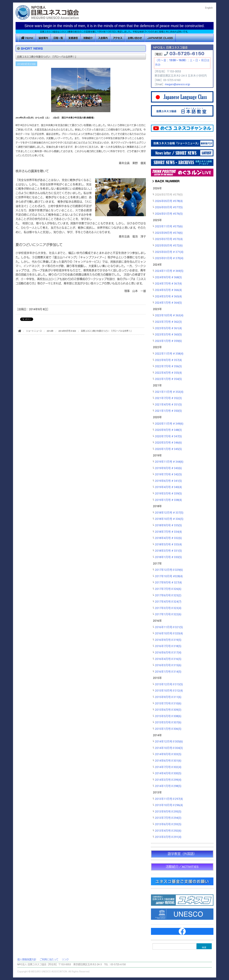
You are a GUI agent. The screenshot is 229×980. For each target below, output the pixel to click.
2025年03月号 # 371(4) (169, 252)
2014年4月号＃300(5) (168, 773)
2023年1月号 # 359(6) (168, 341)
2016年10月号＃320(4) (169, 634)
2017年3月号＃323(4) (168, 608)
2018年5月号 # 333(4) (168, 545)
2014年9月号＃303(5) (168, 754)
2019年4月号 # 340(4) (168, 487)
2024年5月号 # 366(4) (168, 290)
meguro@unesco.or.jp (177, 84)
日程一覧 (58, 38)
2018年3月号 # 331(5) (168, 551)
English (209, 8)
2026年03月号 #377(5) (169, 207)
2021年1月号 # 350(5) (168, 411)
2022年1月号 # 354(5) (168, 379)
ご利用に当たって (49, 960)
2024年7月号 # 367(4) (168, 284)
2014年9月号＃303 (26, 64)
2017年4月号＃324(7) (168, 602)
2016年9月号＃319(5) (168, 640)
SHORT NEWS (32, 48)
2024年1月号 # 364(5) (168, 303)
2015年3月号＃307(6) (168, 723)
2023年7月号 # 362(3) (168, 322)
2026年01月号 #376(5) (169, 214)
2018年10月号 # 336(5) (169, 519)
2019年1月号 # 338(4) (168, 500)
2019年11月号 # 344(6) (169, 462)
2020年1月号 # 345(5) (168, 449)
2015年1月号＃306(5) (168, 729)
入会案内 (103, 38)
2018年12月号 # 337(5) (169, 513)
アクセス (118, 38)
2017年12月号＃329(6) (169, 570)
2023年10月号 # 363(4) (169, 316)
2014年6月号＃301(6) (168, 761)
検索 (204, 947)
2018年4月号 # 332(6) (168, 538)
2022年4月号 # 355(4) (168, 373)
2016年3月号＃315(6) (168, 665)
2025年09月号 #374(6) (169, 233)
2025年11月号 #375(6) (169, 227)
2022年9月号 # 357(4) (168, 360)
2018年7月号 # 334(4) (168, 532)
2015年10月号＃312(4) (169, 691)
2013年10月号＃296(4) (169, 805)
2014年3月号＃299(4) (168, 780)
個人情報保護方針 (27, 960)
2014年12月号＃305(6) (169, 742)
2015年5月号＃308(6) (168, 716)
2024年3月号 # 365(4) (168, 297)
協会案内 (43, 38)
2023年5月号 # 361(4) (168, 328)
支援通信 (73, 38)
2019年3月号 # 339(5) (168, 494)
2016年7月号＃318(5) (168, 646)
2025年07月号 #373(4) (169, 239)
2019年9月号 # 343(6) (168, 468)
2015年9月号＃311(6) (168, 697)
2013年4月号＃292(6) (168, 831)
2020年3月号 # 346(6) (168, 443)
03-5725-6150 (187, 53)
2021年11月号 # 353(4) (169, 392)
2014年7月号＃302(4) (168, 767)
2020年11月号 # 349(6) (169, 424)
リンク (65, 960)
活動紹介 (88, 38)
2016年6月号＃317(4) (168, 653)
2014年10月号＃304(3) (169, 748)
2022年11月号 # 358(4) (169, 354)
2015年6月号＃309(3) (168, 710)
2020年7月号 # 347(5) (168, 436)
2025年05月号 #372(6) (169, 246)
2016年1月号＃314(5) (168, 672)
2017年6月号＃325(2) (168, 595)
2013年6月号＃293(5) (168, 824)
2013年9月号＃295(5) (168, 812)
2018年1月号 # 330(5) (168, 557)
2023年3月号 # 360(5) (168, 335)
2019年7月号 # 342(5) (168, 475)
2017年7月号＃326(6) (168, 589)
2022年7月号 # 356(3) (168, 366)
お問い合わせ (135, 38)
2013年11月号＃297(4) (169, 799)
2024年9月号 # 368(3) (168, 277)
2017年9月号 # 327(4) (168, 583)
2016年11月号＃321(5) (169, 627)
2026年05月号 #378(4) (169, 201)
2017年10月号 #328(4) (169, 576)
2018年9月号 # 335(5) (168, 525)
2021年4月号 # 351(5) (168, 405)
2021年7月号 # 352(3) (168, 398)
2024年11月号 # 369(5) (169, 271)
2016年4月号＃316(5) (168, 659)
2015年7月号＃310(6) (168, 704)
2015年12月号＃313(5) (169, 684)
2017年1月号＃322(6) (168, 614)
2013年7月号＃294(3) (168, 818)
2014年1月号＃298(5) (168, 786)
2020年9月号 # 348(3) (168, 430)
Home (27, 38)
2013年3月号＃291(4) (168, 837)
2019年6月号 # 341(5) (168, 481)
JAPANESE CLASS (160, 38)
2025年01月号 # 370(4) (169, 258)
